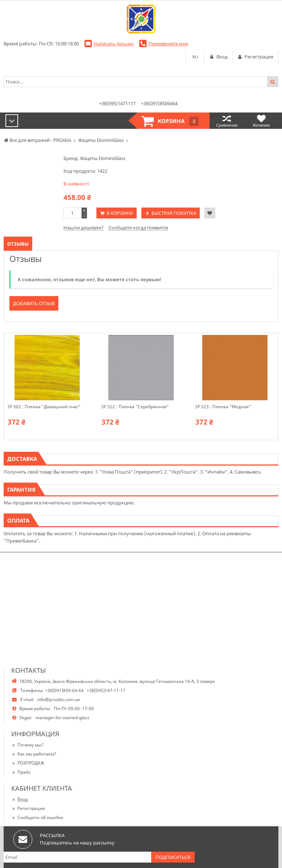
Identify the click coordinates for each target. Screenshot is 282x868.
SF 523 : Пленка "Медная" (223, 407)
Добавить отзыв (34, 303)
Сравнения (227, 121)
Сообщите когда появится (138, 228)
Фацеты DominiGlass (103, 158)
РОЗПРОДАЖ (28, 763)
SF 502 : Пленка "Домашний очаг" (44, 407)
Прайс (21, 772)
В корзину (120, 213)
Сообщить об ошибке (37, 817)
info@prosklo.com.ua (59, 699)
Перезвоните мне (168, 44)
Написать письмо (114, 44)
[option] (47, 386)
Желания (261, 121)
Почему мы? (27, 745)
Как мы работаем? (34, 754)
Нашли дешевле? (84, 228)
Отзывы (18, 244)
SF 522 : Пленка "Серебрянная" (135, 407)
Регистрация (28, 808)
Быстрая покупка (174, 213)
